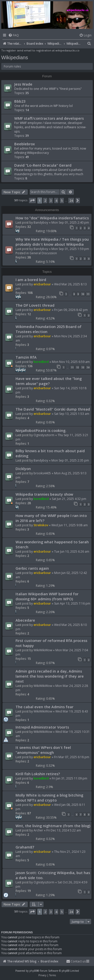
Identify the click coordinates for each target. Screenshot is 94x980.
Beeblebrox (25, 144)
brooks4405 (42, 473)
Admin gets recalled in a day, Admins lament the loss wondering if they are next (50, 676)
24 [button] (71, 201)
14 (88, 367)
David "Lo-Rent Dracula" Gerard (43, 165)
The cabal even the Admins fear (44, 707)
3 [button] (51, 201)
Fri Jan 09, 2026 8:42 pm (71, 310)
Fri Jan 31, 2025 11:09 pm (70, 778)
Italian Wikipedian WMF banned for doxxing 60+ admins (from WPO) (47, 596)
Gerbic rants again (32, 568)
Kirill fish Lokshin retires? (38, 774)
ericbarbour (42, 284)
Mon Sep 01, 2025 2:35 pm (70, 460)
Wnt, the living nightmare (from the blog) (53, 826)
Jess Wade (23, 84)
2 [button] (45, 201)
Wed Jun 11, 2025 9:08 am (70, 525)
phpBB (33, 971)
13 (83, 367)
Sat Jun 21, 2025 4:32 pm (69, 499)
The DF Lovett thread (35, 305)
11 (88, 294)
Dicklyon (23, 469)
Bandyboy (41, 222)
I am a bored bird (31, 280)
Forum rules (12, 66)
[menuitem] (14, 36)
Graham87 (25, 847)
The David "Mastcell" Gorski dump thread (53, 409)
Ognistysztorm (44, 435)
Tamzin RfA (26, 357)
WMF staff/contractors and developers (49, 118)
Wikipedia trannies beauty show (44, 494)
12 (77, 367)
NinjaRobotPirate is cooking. (41, 430)
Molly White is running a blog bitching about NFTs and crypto (49, 798)
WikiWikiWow (43, 650)
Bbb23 (20, 101)
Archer (38, 830)
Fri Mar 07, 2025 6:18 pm (72, 757)
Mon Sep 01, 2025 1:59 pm (70, 249)
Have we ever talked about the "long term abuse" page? (49, 381)
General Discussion (43, 253)
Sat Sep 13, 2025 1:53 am (72, 414)
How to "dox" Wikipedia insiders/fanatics (52, 218)
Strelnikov (41, 525)
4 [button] (56, 201)
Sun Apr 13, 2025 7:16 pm (72, 603)
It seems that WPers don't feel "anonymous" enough (43, 750)
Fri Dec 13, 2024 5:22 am (64, 830)
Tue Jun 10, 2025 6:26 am (72, 551)
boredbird (41, 362)
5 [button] (62, 201)
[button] (32, 201)
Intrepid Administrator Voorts (42, 727)
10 (83, 294)
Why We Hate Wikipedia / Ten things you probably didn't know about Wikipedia (52, 242)
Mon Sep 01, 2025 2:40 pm (70, 222)
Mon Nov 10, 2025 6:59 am (71, 362)
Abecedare (25, 620)
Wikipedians (15, 57)
